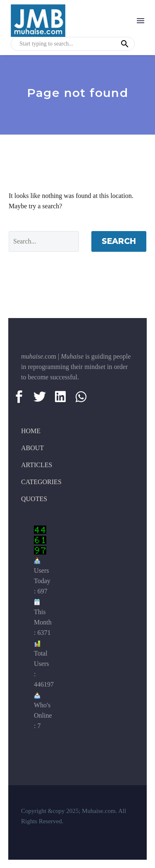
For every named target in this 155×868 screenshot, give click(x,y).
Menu (141, 21)
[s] (73, 44)
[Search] (44, 241)
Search (119, 241)
